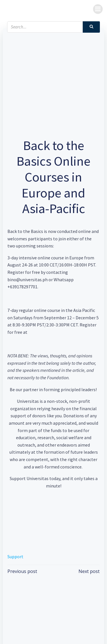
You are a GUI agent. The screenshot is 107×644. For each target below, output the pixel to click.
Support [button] (15, 557)
